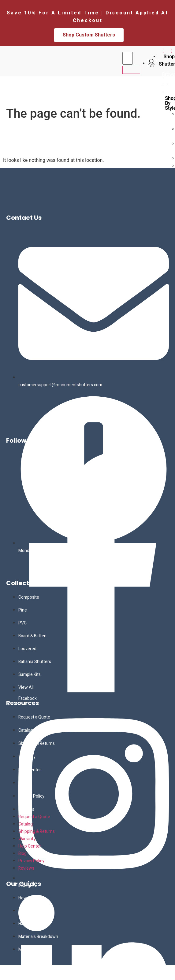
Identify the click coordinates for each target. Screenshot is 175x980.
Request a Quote (34, 717)
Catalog (26, 730)
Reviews (26, 809)
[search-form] (128, 58)
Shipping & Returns (37, 744)
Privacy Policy (31, 796)
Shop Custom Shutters (89, 35)
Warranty (27, 757)
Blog (22, 783)
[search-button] (131, 70)
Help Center (30, 770)
